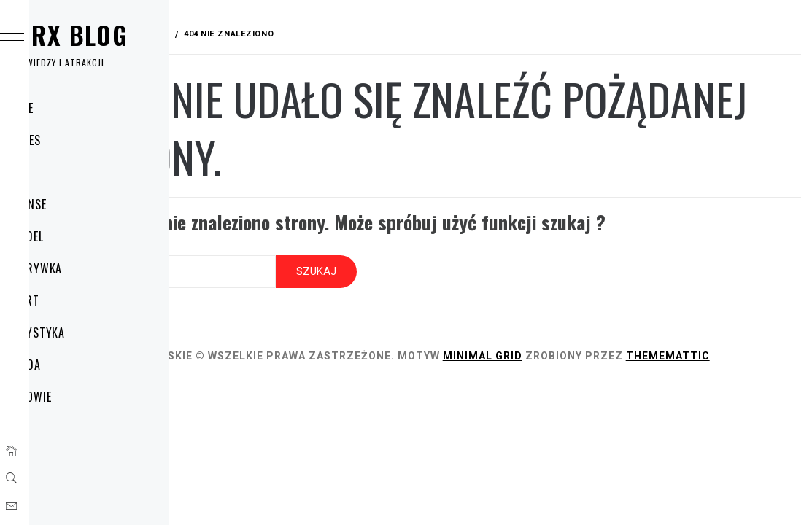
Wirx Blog (116, 35)
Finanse (76, 204)
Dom (66, 172)
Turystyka (85, 332)
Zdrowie (78, 397)
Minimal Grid (626, 342)
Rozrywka (84, 268)
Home (69, 108)
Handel (74, 236)
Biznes (73, 140)
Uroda (73, 365)
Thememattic (272, 358)
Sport (72, 300)
